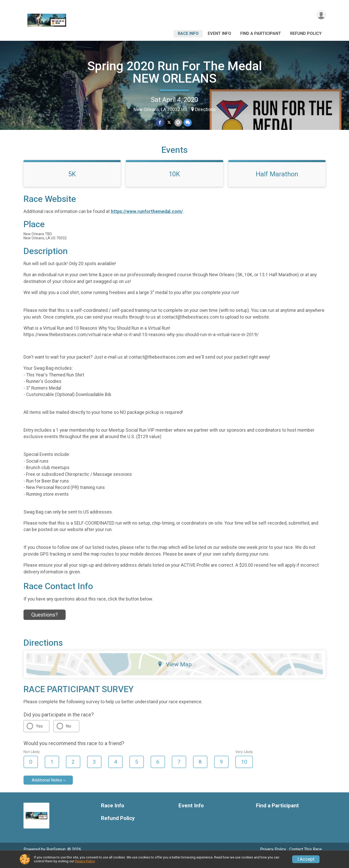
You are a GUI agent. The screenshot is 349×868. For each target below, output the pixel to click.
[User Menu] (321, 15)
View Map (174, 673)
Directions (205, 109)
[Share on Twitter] (169, 123)
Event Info (219, 33)
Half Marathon (277, 183)
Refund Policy (306, 33)
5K (72, 183)
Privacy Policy (85, 861)
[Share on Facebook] (160, 123)
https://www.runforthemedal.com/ (147, 221)
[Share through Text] (187, 123)
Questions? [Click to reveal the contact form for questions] (45, 624)
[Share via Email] (178, 123)
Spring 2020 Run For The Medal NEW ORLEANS (175, 72)
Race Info (188, 33)
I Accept (306, 859)
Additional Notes (47, 789)
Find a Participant (261, 33)
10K (174, 183)
